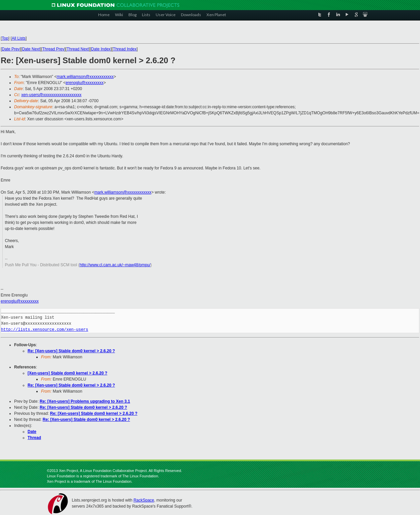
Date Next (31, 49)
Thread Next (78, 49)
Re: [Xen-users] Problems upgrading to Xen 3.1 (85, 401)
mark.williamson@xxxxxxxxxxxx (85, 77)
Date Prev (11, 49)
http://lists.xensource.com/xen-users (45, 330)
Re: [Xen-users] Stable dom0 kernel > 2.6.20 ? (71, 351)
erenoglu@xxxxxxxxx (85, 83)
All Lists (19, 38)
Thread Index (125, 49)
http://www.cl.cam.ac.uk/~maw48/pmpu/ (115, 265)
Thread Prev (53, 49)
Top (5, 38)
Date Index (101, 49)
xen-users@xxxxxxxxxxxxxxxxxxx (51, 95)
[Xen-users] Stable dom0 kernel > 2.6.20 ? (67, 373)
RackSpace (144, 500)
